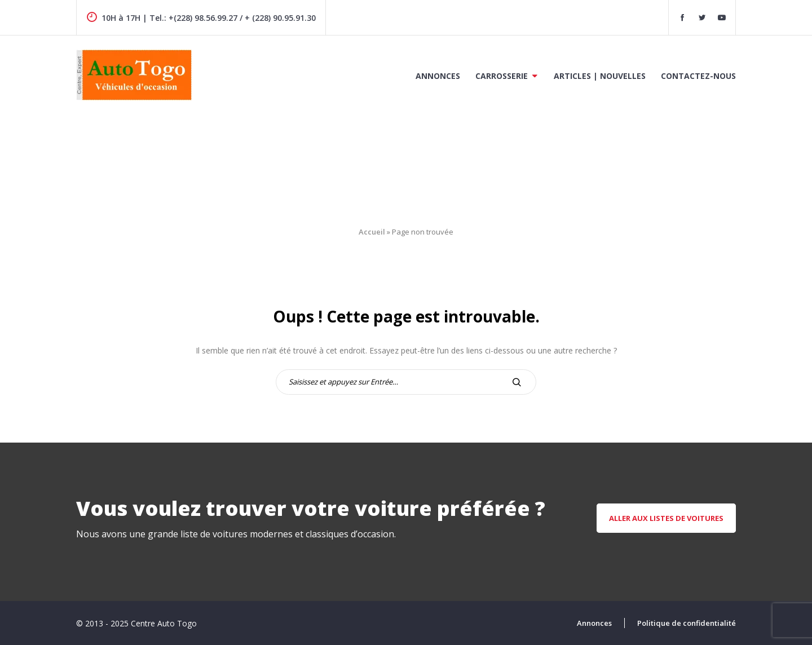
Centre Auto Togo (164, 623)
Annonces (438, 76)
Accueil (372, 232)
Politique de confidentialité (687, 623)
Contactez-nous (698, 76)
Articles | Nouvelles (600, 76)
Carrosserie (502, 76)
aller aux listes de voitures (666, 518)
